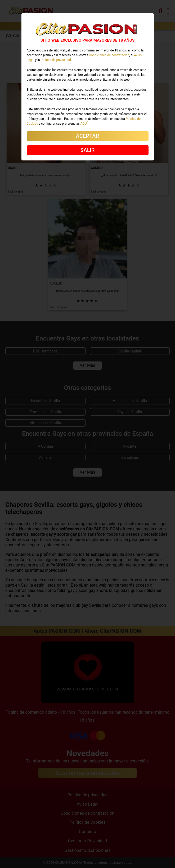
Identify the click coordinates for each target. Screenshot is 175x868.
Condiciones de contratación (109, 55)
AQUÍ (84, 124)
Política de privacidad (56, 60)
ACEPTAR (87, 136)
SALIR (87, 150)
